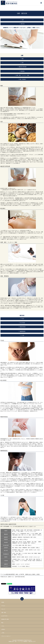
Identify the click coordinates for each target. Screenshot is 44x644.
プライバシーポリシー (6, 636)
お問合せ (3, 629)
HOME (3, 602)
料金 (2, 623)
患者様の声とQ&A (5, 619)
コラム (3, 626)
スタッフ (3, 609)
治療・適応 (4, 612)
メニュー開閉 (41, 3)
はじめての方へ (5, 616)
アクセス (3, 606)
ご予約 (3, 633)
